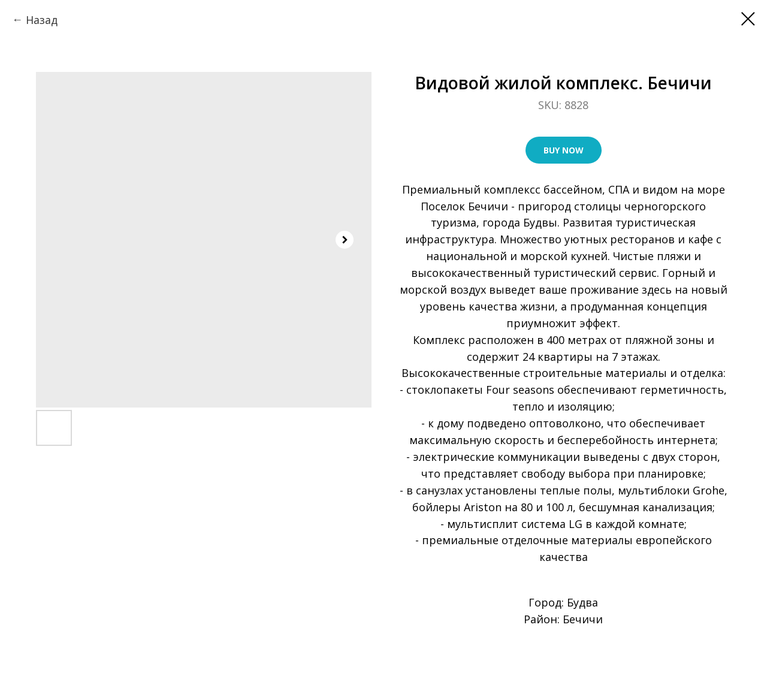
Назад (42, 20)
